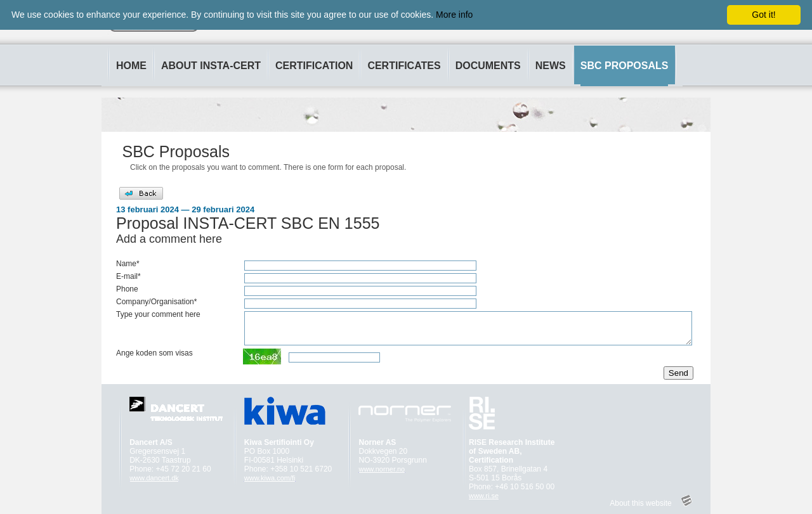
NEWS (551, 66)
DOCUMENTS (488, 66)
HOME (131, 66)
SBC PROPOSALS (625, 66)
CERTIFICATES (404, 66)
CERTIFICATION (314, 66)
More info (454, 15)
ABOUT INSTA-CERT (211, 66)
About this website (640, 503)
